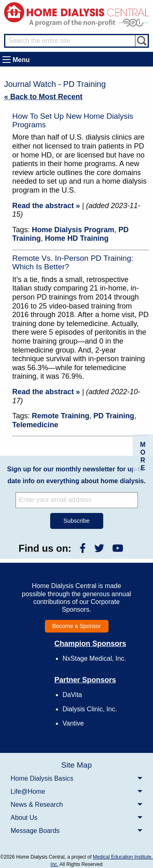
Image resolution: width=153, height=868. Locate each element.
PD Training (114, 416)
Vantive (73, 723)
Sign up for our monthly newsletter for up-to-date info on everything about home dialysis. (76, 475)
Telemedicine (35, 425)
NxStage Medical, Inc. (94, 658)
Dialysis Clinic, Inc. (90, 709)
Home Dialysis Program (73, 230)
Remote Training (61, 416)
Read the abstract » (46, 206)
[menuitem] (76, 778)
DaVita (72, 695)
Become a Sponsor (76, 626)
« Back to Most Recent (43, 97)
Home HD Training (77, 238)
